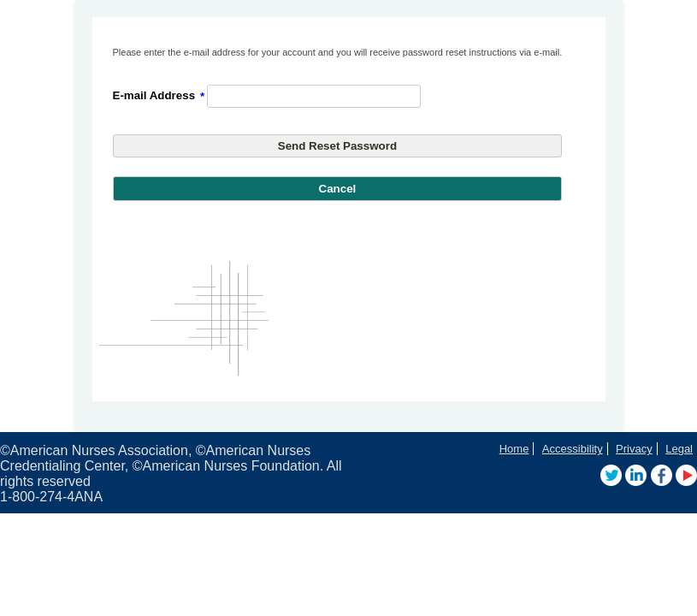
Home (514, 449)
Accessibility (573, 449)
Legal (679, 449)
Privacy (634, 449)
